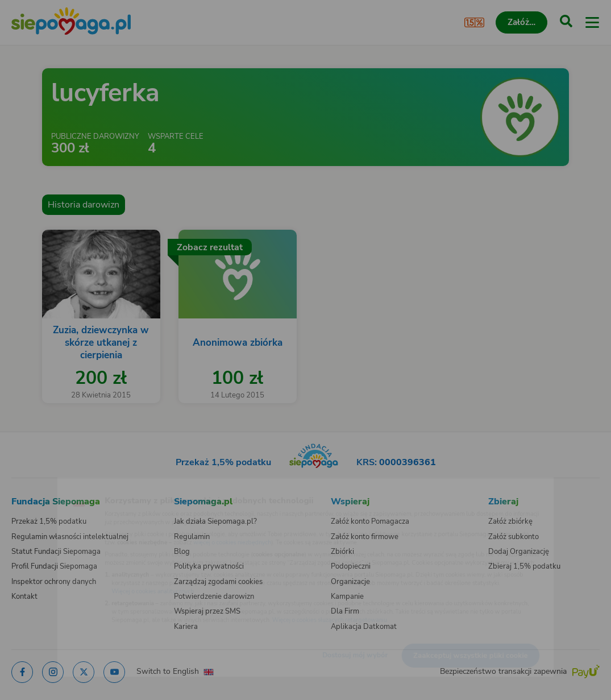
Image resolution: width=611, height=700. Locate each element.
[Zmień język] (32, 486)
